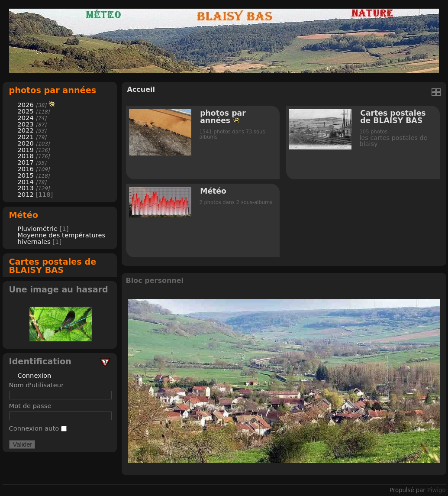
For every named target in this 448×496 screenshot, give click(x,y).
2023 (26, 124)
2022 (26, 130)
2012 (26, 194)
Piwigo (436, 490)
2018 (26, 156)
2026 (26, 105)
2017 (26, 162)
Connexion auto (38, 428)
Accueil (141, 89)
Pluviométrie (38, 229)
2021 (26, 137)
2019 (26, 150)
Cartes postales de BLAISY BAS (53, 266)
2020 (26, 143)
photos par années (53, 90)
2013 (26, 188)
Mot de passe (30, 406)
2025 (26, 111)
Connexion (35, 375)
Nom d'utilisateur (37, 385)
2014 (26, 182)
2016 (26, 169)
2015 (26, 175)
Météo (24, 215)
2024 (26, 118)
